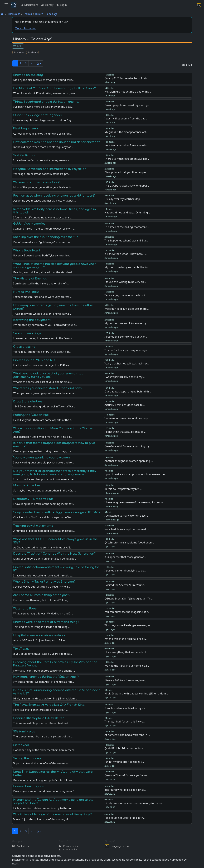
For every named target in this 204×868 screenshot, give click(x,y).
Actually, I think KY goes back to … (125, 405)
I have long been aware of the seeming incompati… (135, 502)
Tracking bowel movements (33, 526)
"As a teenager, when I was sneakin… (126, 145)
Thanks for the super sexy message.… (127, 350)
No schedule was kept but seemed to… (128, 529)
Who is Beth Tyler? (27, 250)
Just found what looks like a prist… (125, 790)
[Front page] (2, 14)
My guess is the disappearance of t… (126, 132)
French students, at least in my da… (126, 708)
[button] (39, 63)
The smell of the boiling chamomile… (127, 227)
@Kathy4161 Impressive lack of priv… (127, 78)
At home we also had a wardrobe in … (127, 735)
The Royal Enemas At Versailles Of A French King (49, 705)
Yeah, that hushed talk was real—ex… (127, 363)
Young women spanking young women (41, 458)
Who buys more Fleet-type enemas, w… (128, 625)
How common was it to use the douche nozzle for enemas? (56, 142)
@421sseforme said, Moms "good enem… (129, 542)
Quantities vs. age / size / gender (38, 115)
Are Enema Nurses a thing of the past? (42, 595)
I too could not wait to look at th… (125, 818)
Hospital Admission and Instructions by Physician (50, 169)
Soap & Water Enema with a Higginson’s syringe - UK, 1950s (57, 512)
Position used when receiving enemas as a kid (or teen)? (54, 196)
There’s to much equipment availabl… (127, 159)
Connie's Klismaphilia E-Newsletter (39, 718)
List (17, 46)
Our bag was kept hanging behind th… (128, 392)
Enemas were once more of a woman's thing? (46, 622)
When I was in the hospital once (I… (126, 639)
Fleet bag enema (26, 128)
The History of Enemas (30, 278)
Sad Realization (25, 155)
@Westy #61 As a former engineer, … (126, 680)
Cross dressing (24, 347)
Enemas (28, 14)
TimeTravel (21, 649)
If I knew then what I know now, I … (126, 254)
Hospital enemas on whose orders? (39, 635)
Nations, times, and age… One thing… (127, 212)
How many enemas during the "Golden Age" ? (46, 677)
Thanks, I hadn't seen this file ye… (125, 722)
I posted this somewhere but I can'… (126, 337)
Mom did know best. (28, 485)
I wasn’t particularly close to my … (125, 377)
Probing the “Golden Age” (31, 415)
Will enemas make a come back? (37, 182)
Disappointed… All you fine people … (126, 172)
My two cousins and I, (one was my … (127, 323)
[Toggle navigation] (6, 5)
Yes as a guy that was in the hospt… (126, 295)
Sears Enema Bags (27, 333)
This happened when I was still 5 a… (126, 241)
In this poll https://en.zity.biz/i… (123, 489)
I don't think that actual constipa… (125, 432)
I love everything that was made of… (126, 652)
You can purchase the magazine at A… (127, 612)
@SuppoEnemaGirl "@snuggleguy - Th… (129, 599)
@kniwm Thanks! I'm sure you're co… (127, 775)
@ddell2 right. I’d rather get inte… (125, 748)
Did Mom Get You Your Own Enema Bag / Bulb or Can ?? (55, 88)
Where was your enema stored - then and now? (48, 388)
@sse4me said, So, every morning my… (128, 446)
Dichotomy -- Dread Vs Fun (33, 499)
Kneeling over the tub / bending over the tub (46, 237)
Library (47, 5)
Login (61, 5)
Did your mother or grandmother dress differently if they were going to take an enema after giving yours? (55, 473)
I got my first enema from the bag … (126, 118)
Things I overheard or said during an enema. (46, 102)
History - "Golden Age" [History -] (47, 14)
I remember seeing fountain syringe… (127, 418)
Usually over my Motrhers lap (122, 199)
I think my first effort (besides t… (124, 762)
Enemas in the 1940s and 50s (34, 360)
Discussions (29, 5)
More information (26, 28)
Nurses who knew (26, 292)
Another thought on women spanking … (129, 461)
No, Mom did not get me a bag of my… (128, 92)
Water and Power (26, 609)
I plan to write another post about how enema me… (136, 474)
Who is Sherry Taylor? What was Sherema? (44, 582)
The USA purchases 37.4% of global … (127, 186)
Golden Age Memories (29, 224)
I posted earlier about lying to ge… (125, 571)
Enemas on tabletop (28, 75)
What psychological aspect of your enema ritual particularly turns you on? (49, 375)
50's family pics (24, 731)
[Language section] (199, 5)
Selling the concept (28, 758)
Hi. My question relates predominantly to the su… (134, 803)
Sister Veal (21, 745)
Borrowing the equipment (32, 320)
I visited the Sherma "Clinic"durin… (125, 585)
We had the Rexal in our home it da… (127, 666)
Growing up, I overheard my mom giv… (128, 105)
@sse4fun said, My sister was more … (127, 309)
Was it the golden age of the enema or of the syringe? (53, 814)
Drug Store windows (28, 401)
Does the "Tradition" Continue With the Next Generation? (54, 554)
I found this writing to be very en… (125, 282)
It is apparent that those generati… (125, 557)
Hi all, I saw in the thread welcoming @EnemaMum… (136, 693)
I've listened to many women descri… (127, 516)
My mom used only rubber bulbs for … (128, 267)
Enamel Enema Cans (29, 786)
